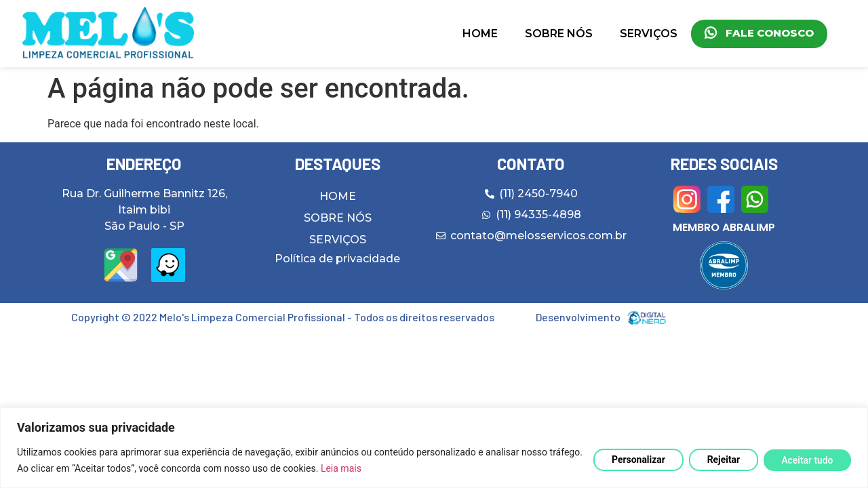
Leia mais (376, 468)
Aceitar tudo (807, 460)
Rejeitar (723, 460)
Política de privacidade (337, 259)
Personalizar (636, 460)
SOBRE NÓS (559, 34)
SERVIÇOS (649, 34)
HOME (480, 34)
